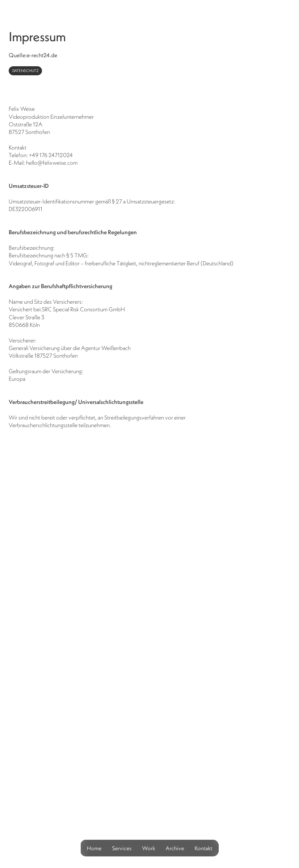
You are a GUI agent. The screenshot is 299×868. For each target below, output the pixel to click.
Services (122, 848)
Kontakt (204, 848)
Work (149, 848)
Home (94, 848)
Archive (175, 848)
